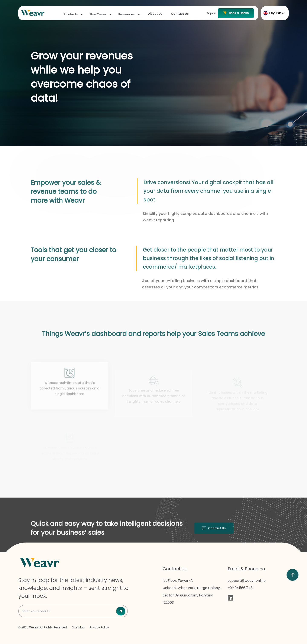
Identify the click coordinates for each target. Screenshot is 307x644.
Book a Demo (236, 13)
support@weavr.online (247, 581)
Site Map (79, 627)
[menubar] (126, 14)
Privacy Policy (99, 627)
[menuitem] (73, 14)
